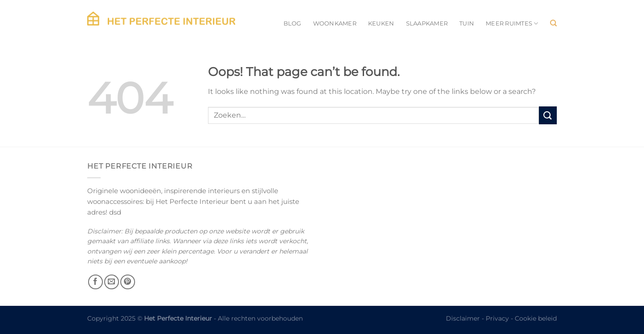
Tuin (467, 23)
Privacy (497, 318)
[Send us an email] (112, 282)
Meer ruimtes (512, 23)
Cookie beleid (536, 318)
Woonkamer (335, 23)
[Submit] (548, 115)
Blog (292, 23)
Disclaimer (463, 318)
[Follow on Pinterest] (128, 282)
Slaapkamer (427, 23)
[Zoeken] (553, 23)
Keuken (381, 23)
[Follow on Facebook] (95, 282)
